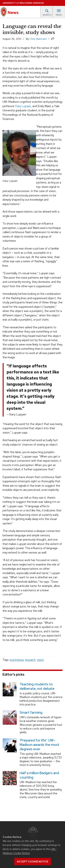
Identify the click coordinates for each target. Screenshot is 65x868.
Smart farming (31, 713)
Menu (59, 13)
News (10, 12)
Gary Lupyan (23, 106)
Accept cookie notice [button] (33, 862)
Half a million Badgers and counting (39, 775)
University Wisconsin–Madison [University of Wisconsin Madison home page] (23, 3)
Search (47, 12)
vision (40, 660)
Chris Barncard (38, 39)
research (30, 660)
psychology (17, 660)
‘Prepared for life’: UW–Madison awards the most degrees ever (39, 745)
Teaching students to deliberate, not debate (37, 686)
